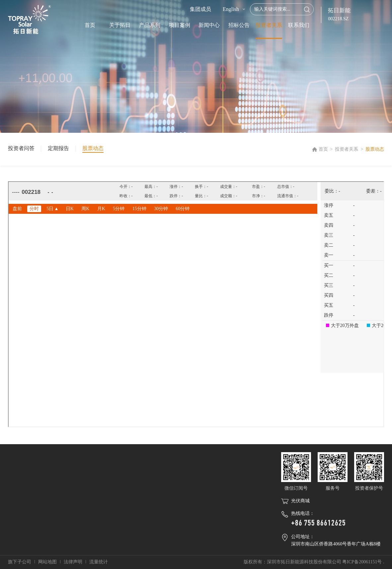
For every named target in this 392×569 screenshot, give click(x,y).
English (231, 9)
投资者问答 (21, 148)
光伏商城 (300, 501)
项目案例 (180, 25)
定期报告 (58, 148)
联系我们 (299, 25)
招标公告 (239, 25)
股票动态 (93, 148)
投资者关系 (269, 25)
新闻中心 (209, 25)
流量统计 (99, 562)
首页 (90, 25)
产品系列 (150, 25)
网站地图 (47, 562)
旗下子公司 (20, 562)
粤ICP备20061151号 (362, 562)
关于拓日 (120, 25)
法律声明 (73, 562)
